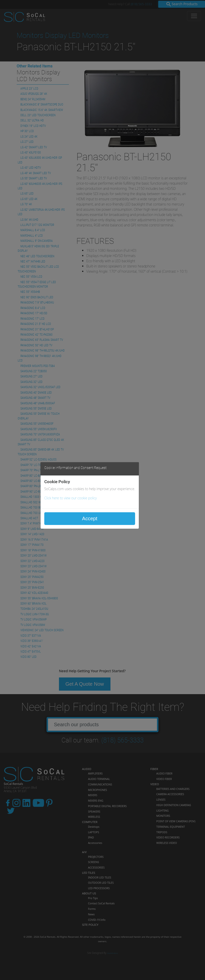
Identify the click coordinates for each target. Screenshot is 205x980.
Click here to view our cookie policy (71, 498)
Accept (90, 518)
